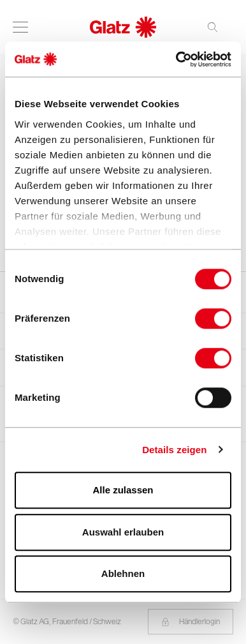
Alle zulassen (123, 490)
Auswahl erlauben (123, 532)
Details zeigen (174, 450)
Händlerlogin (191, 621)
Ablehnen (123, 573)
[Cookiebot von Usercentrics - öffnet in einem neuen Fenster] (177, 59)
